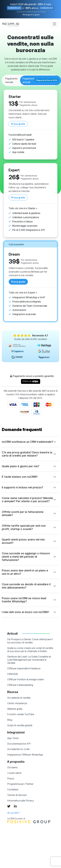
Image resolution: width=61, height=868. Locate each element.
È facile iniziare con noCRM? (20, 477)
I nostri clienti (14, 773)
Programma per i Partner (20, 784)
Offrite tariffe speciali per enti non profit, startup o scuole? (24, 527)
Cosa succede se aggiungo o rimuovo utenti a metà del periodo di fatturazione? (26, 557)
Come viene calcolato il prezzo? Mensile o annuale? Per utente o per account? (27, 500)
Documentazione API (19, 744)
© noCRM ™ (14, 813)
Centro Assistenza (17, 703)
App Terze (13, 738)
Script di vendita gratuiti (20, 725)
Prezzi (11, 778)
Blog (10, 720)
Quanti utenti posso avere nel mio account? (23, 541)
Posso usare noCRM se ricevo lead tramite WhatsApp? (24, 600)
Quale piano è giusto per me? (21, 466)
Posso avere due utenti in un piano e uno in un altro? (25, 572)
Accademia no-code (18, 749)
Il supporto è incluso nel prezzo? (22, 487)
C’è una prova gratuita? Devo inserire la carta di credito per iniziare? (27, 454)
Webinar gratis (15, 709)
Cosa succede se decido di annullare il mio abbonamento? (26, 586)
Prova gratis (18, 124)
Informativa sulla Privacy (21, 801)
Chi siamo (12, 767)
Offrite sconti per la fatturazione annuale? (23, 514)
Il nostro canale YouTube (21, 714)
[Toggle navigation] (54, 24)
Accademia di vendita (19, 698)
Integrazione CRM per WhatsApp (25, 755)
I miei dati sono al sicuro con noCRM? (25, 612)
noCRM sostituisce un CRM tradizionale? (27, 442)
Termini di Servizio (17, 795)
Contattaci (13, 789)
